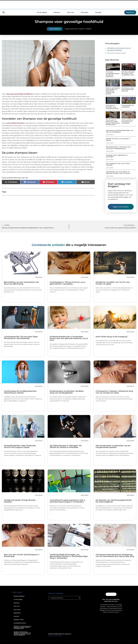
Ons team (85, 12)
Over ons (70, 12)
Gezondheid (55, 29)
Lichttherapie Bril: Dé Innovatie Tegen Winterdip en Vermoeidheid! (21, 337)
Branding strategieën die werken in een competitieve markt (128, 73)
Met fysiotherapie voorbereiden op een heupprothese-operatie (113, 446)
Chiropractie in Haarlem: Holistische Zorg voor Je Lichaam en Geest (114, 392)
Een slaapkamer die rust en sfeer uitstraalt (118, 164)
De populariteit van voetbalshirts (128, 106)
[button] (4, 12)
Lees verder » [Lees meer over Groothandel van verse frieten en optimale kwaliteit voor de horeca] (110, 176)
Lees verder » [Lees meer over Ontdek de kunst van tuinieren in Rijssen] (110, 143)
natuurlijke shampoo (15, 123)
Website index (19, 620)
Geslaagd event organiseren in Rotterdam (117, 156)
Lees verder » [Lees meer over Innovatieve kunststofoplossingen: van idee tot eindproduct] (110, 135)
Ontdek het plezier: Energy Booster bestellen (20, 501)
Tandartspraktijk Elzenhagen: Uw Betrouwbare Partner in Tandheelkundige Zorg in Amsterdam (69, 556)
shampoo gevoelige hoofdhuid (20, 94)
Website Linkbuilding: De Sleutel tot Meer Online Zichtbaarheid (22, 627)
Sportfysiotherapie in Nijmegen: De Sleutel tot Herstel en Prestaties (66, 446)
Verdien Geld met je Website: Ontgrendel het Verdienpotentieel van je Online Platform (22, 634)
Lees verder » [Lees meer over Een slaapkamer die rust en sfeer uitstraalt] (110, 168)
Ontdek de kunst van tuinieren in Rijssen (118, 139)
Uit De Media (42, 12)
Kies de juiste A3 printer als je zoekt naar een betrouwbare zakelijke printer (113, 122)
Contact (98, 12)
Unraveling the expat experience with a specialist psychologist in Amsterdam (67, 501)
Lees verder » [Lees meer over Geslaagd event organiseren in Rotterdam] (110, 159)
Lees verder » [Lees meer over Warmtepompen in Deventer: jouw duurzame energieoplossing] (110, 151)
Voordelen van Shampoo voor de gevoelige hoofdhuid (119, 49)
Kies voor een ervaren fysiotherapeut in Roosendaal (22, 555)
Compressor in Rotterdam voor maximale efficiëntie (112, 107)
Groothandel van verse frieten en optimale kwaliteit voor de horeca (118, 173)
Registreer (17, 613)
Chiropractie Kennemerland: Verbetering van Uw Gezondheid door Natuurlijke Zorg (115, 555)
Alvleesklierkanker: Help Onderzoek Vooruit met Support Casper (20, 446)
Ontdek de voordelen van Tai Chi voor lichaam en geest (113, 283)
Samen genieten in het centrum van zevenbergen (127, 121)
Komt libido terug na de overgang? (112, 337)
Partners (57, 12)
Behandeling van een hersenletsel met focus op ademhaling (21, 283)
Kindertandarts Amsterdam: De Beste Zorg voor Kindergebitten (67, 392)
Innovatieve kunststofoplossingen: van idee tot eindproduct (113, 74)
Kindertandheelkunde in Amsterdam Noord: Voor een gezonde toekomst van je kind (69, 338)
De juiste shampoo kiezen (117, 53)
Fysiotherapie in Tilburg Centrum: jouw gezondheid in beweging (67, 283)
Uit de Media (18, 599)
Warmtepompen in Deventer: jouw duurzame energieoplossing (118, 148)
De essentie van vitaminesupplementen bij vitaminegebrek (114, 501)
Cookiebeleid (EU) (20, 623)
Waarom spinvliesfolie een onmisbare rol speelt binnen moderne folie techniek (113, 91)
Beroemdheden (19, 596)
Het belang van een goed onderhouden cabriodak (128, 89)
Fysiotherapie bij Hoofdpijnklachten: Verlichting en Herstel (20, 392)
